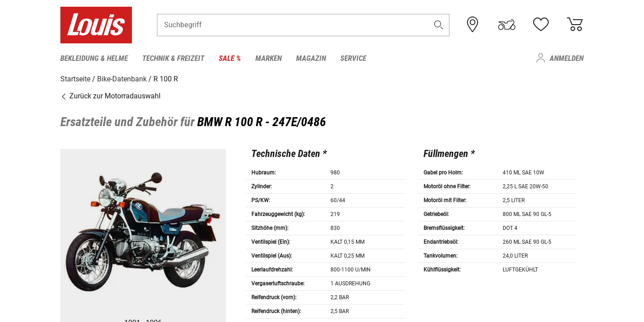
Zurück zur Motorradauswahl (110, 96)
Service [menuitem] (353, 58)
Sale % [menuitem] (230, 58)
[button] (439, 25)
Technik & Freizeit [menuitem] (173, 58)
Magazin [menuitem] (311, 58)
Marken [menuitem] (269, 58)
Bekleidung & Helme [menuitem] (94, 58)
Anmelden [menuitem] (567, 58)
